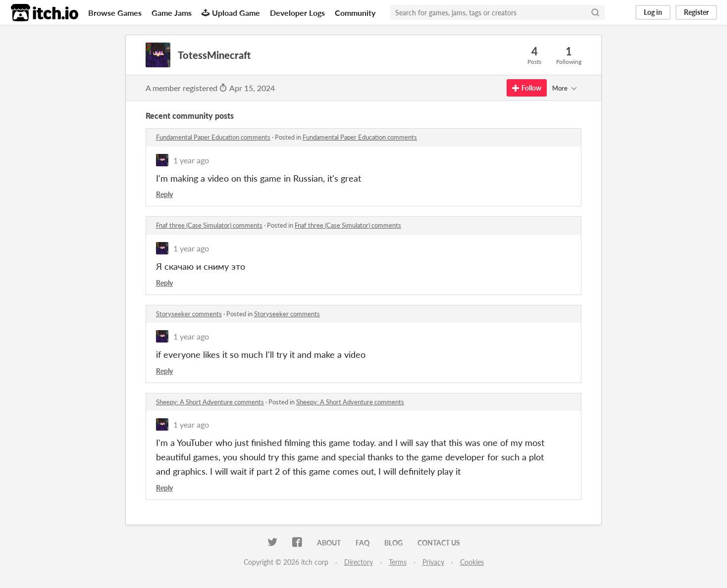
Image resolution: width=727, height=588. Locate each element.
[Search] (595, 12)
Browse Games (115, 13)
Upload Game (231, 13)
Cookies (472, 562)
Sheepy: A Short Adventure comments (210, 402)
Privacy (433, 562)
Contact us (439, 543)
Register (696, 12)
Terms (398, 562)
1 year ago (191, 160)
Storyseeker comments (189, 314)
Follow (527, 88)
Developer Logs (297, 13)
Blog (393, 543)
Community (355, 13)
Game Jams (172, 13)
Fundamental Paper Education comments (213, 137)
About (329, 543)
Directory (359, 562)
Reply (164, 194)
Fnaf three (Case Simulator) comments (209, 225)
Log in (653, 12)
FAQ (363, 543)
